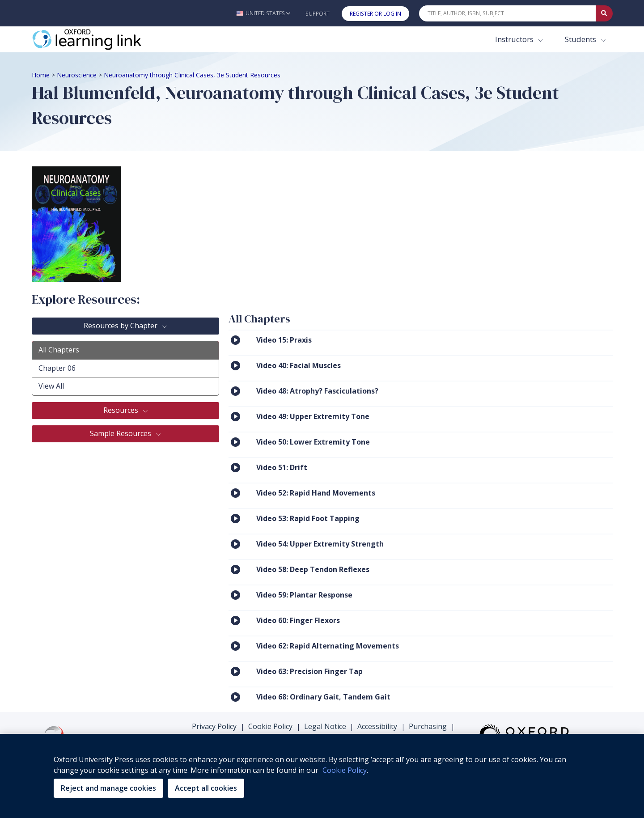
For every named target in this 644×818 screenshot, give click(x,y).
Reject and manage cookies (108, 788)
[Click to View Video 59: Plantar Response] (235, 595)
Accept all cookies (206, 788)
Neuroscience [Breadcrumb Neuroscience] (77, 75)
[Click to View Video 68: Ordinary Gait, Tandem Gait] (235, 697)
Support (318, 14)
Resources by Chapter (121, 326)
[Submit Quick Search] (604, 13)
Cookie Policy (270, 726)
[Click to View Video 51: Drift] (235, 467)
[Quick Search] (508, 13)
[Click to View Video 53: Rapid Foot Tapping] (235, 518)
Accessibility (377, 726)
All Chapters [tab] (59, 350)
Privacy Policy (214, 726)
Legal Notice (325, 726)
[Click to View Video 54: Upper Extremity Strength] (235, 544)
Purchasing (428, 726)
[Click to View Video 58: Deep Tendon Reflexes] (235, 569)
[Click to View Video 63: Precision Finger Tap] (235, 671)
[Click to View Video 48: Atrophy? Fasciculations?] (235, 391)
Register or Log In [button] (375, 14)
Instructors (515, 39)
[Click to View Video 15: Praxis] (235, 340)
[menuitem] (421, 342)
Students (581, 39)
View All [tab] (51, 386)
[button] (263, 13)
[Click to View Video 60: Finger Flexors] (235, 620)
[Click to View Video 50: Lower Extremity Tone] (235, 442)
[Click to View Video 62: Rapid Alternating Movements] (235, 646)
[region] (322, 776)
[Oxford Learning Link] (99, 39)
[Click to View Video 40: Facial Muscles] (235, 365)
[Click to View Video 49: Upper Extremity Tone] (235, 416)
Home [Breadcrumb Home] (41, 75)
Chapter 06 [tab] (57, 368)
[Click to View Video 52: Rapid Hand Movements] (235, 493)
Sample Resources (121, 433)
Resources (122, 410)
